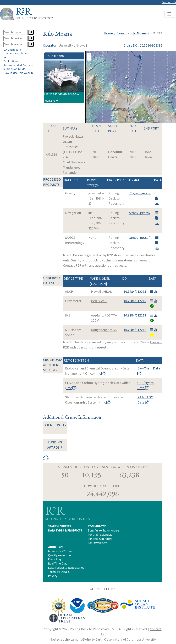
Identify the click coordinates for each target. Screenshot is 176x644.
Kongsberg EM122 (104, 330)
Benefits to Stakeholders (104, 530)
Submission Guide (14, 69)
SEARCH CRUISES (59, 526)
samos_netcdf (139, 238)
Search (122, 33)
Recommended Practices (18, 65)
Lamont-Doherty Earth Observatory (96, 640)
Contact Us (169, 2)
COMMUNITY (97, 526)
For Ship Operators (100, 539)
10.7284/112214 (135, 301)
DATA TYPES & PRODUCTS (65, 530)
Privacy (53, 576)
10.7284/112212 (135, 330)
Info (100, 374)
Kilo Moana (139, 33)
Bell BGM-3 (99, 301)
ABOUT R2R (56, 547)
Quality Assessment (61, 555)
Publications (11, 61)
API (5, 57)
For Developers (98, 543)
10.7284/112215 (135, 292)
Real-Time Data (58, 563)
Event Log (54, 559)
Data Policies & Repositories (66, 568)
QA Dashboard (12, 50)
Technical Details (59, 572)
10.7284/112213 (135, 315)
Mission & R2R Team (61, 551)
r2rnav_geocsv (139, 213)
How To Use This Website (18, 73)
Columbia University (141, 640)
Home (108, 33)
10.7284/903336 (151, 46)
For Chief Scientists (100, 535)
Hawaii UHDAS (101, 292)
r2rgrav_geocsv (140, 193)
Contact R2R (72, 266)
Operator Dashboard (16, 53)
